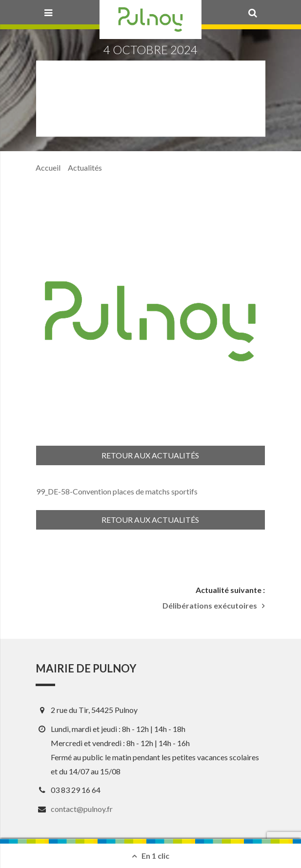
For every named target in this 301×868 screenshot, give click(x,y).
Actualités (85, 168)
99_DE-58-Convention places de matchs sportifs (117, 491)
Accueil (48, 168)
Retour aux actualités (150, 455)
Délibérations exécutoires (210, 606)
